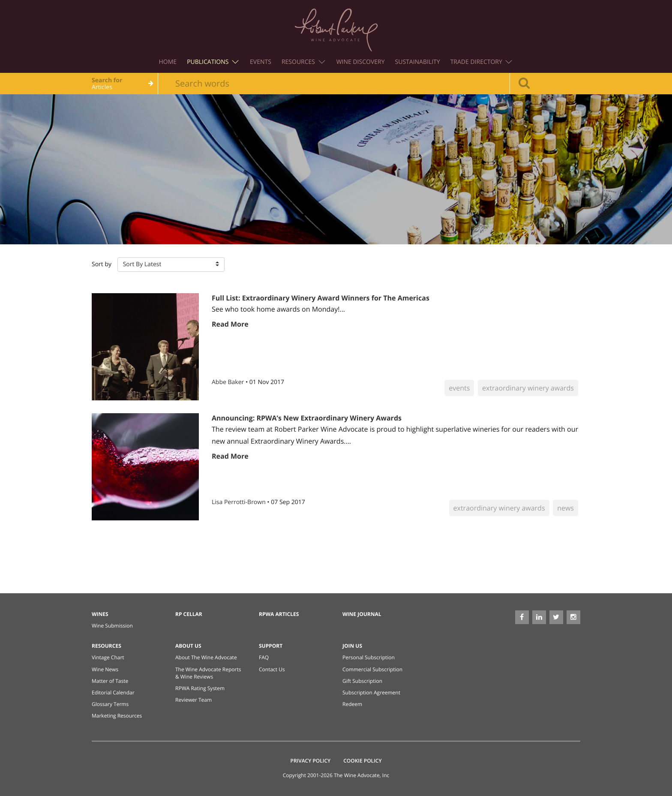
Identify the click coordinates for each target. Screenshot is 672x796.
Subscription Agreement (371, 692)
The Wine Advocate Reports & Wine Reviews (208, 673)
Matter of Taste (110, 681)
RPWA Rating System (200, 688)
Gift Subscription (362, 681)
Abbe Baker (229, 382)
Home (168, 62)
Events (261, 62)
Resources (303, 62)
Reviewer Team (193, 700)
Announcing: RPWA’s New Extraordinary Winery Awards (307, 418)
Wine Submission (112, 626)
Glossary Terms (110, 704)
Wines (100, 614)
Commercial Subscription (372, 669)
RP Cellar (189, 614)
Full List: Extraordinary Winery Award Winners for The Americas (321, 298)
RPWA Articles (279, 614)
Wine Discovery (361, 62)
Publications (213, 62)
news (565, 508)
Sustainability (418, 62)
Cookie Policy (362, 761)
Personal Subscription (369, 657)
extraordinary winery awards (528, 388)
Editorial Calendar (113, 692)
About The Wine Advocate (206, 657)
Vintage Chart (108, 657)
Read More (230, 324)
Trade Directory (481, 62)
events (459, 388)
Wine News (105, 669)
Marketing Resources (117, 716)
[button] (171, 264)
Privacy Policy (311, 761)
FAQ (264, 657)
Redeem (352, 704)
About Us (188, 646)
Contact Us (272, 669)
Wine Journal (362, 614)
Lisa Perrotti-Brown (239, 502)
